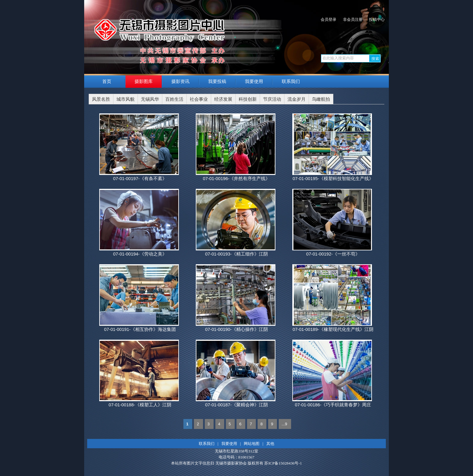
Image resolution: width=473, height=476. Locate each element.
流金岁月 (297, 99)
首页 (107, 81)
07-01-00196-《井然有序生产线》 (236, 179)
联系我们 (291, 81)
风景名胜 (101, 99)
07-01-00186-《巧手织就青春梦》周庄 (333, 405)
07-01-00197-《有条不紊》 (140, 179)
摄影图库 (144, 81)
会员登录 (329, 19)
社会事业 (199, 99)
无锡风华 (150, 99)
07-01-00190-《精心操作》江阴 (237, 329)
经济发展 (223, 99)
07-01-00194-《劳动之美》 (140, 254)
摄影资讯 (180, 81)
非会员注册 (353, 19)
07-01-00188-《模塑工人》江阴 (140, 405)
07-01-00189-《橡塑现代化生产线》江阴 (333, 329)
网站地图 (252, 444)
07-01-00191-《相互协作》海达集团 (140, 329)
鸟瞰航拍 (321, 99)
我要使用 (254, 81)
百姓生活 (174, 99)
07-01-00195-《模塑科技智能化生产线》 (333, 179)
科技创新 (248, 99)
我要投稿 (217, 81)
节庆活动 (272, 99)
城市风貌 (125, 99)
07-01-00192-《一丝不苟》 (333, 254)
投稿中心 (377, 19)
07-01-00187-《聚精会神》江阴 (237, 405)
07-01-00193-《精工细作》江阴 (237, 254)
